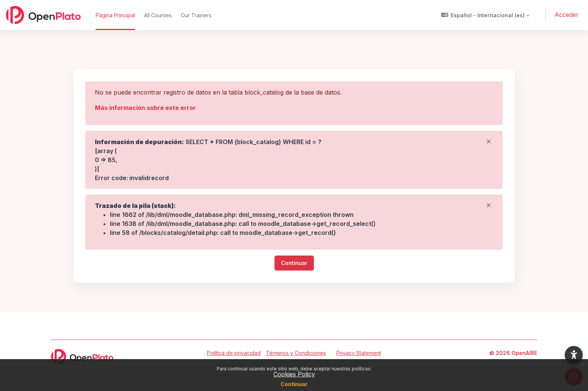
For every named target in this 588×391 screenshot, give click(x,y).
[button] (486, 15)
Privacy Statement (359, 353)
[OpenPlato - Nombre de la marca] (43, 15)
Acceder (567, 15)
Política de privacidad (234, 353)
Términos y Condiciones (296, 353)
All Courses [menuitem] (158, 15)
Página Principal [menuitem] (115, 15)
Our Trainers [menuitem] (196, 15)
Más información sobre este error (145, 108)
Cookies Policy (294, 374)
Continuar (294, 384)
